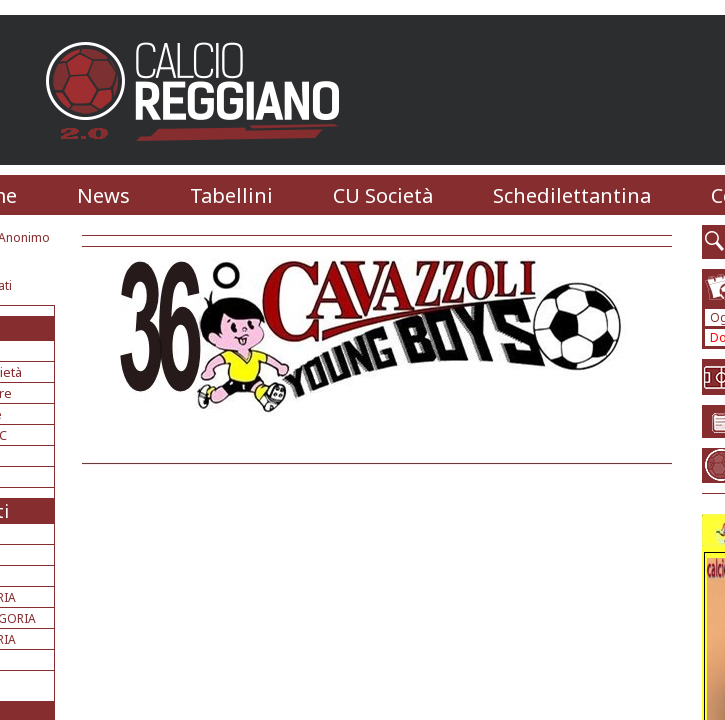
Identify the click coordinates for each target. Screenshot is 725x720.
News (103, 195)
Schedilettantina (572, 195)
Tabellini (231, 195)
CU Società (383, 195)
